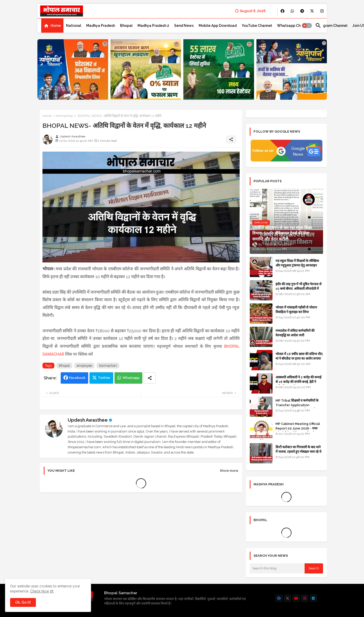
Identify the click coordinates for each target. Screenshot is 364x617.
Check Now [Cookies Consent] (40, 591)
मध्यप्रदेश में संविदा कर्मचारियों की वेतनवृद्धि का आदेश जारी (295, 333)
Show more (229, 471)
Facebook (77, 378)
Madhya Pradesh (101, 26)
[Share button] (150, 378)
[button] (307, 26)
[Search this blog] (277, 568)
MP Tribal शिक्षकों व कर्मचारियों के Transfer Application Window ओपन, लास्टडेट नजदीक (297, 405)
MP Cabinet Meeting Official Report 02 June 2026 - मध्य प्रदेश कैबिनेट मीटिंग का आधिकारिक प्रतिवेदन (298, 431)
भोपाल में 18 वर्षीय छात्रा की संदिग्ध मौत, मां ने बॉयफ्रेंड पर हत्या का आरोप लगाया (299, 356)
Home (56, 26)
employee (84, 366)
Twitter (104, 378)
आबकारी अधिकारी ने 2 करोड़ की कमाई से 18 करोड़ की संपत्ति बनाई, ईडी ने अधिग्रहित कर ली (298, 382)
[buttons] (282, 11)
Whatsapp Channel (294, 26)
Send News (184, 26)
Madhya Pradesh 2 (153, 26)
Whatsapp (131, 378)
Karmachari (65, 116)
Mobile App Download (218, 26)
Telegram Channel (331, 26)
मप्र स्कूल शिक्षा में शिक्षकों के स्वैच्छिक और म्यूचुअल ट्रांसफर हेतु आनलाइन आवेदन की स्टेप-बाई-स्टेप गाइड (297, 265)
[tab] (52, 26)
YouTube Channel (257, 26)
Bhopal (126, 26)
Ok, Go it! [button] (23, 602)
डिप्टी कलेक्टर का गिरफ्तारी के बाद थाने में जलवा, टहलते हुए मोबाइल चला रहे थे (298, 449)
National (74, 26)
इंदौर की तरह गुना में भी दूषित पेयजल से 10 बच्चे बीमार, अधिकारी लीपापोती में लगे (299, 289)
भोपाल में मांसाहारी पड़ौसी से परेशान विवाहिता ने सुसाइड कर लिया (296, 310)
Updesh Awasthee (88, 420)
